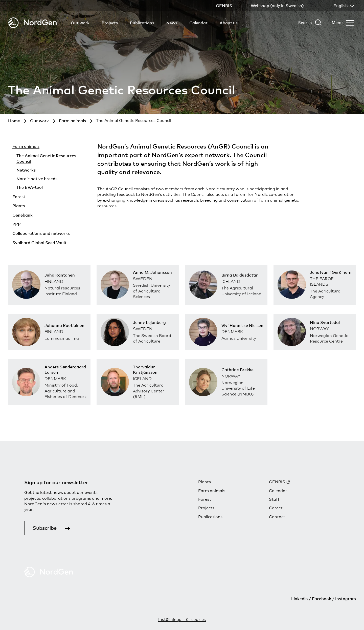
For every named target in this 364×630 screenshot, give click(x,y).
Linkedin (300, 599)
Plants (19, 206)
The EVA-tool (30, 187)
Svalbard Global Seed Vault (39, 243)
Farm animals (26, 146)
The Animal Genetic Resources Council (46, 158)
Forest (19, 197)
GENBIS (277, 482)
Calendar (198, 23)
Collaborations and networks (41, 233)
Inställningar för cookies (182, 619)
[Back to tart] (32, 23)
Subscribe (45, 528)
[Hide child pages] (65, 147)
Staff (274, 499)
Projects (110, 23)
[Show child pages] (58, 197)
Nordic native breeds (37, 179)
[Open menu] (343, 23)
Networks (26, 170)
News (172, 23)
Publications (142, 23)
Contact (277, 517)
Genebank (22, 215)
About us (229, 23)
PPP (17, 224)
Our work (80, 23)
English (343, 6)
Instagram (346, 599)
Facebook (322, 599)
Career (276, 508)
